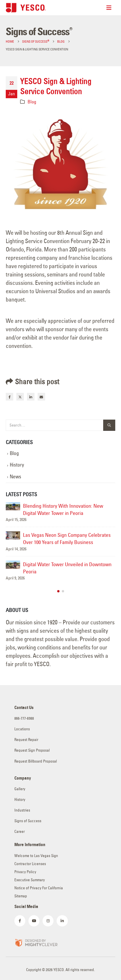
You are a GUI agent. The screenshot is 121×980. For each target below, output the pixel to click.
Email (41, 397)
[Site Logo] (26, 8)
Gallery (20, 789)
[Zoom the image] (36, 942)
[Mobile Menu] (111, 8)
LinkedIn (31, 397)
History (17, 465)
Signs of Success (28, 821)
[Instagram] (48, 921)
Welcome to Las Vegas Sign (36, 856)
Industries (22, 810)
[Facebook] (20, 921)
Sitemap (21, 896)
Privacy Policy (25, 872)
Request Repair (26, 740)
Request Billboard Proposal (36, 761)
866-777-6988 (24, 718)
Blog (32, 102)
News (16, 477)
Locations (22, 729)
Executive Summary (30, 880)
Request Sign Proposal (32, 750)
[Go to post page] (13, 506)
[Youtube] (34, 921)
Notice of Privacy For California (39, 888)
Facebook (9, 397)
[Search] (109, 425)
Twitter (20, 397)
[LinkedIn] (62, 921)
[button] (58, 591)
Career (20, 832)
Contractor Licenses (30, 864)
